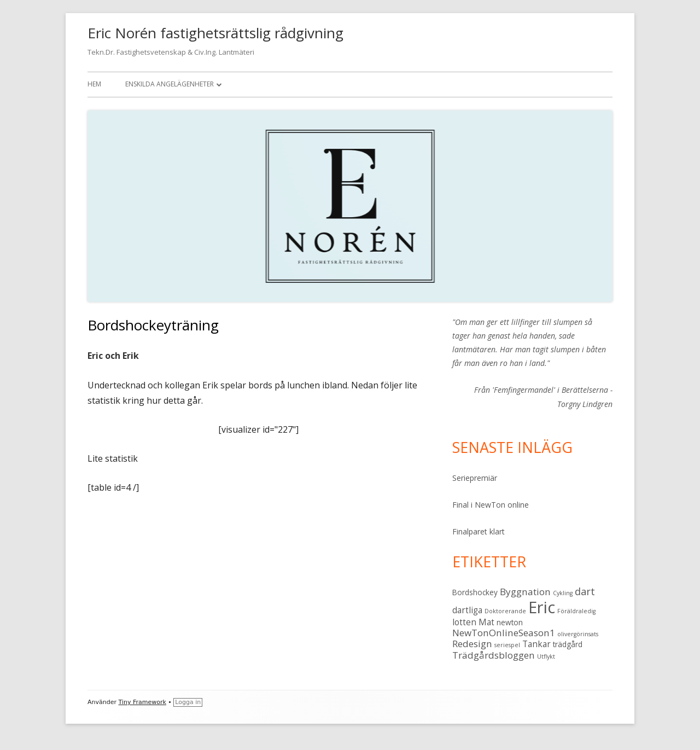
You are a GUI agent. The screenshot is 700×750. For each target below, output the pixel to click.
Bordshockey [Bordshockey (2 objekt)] (475, 592)
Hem (94, 84)
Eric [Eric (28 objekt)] (542, 607)
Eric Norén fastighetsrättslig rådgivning (215, 33)
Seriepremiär (475, 478)
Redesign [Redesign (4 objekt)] (472, 644)
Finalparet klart (479, 531)
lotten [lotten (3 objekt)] (464, 622)
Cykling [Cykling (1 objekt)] (563, 593)
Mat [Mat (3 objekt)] (486, 622)
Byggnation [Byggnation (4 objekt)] (525, 592)
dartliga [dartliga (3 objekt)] (467, 610)
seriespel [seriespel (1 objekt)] (507, 645)
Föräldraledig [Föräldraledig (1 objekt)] (576, 611)
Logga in (188, 702)
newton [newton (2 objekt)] (510, 623)
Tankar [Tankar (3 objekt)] (536, 644)
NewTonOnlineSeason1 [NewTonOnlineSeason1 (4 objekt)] (504, 633)
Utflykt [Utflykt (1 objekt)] (546, 656)
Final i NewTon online (491, 505)
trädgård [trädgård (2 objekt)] (568, 644)
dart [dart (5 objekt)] (585, 591)
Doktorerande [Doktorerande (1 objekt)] (505, 611)
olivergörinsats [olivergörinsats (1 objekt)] (578, 634)
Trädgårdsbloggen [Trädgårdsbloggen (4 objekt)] (494, 655)
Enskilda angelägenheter (170, 84)
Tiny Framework (142, 702)
